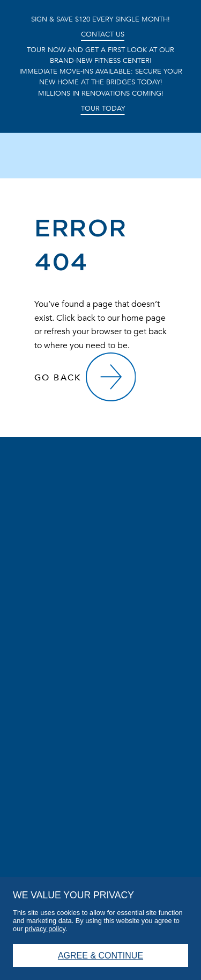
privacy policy (45, 929)
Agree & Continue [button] (100, 956)
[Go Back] (85, 377)
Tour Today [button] (103, 109)
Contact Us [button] (103, 34)
